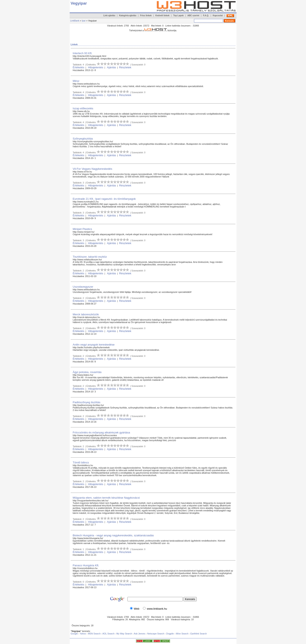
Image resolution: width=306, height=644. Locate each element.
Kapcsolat (218, 16)
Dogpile (170, 634)
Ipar (84, 21)
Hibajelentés (96, 67)
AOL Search (108, 634)
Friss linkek (146, 16)
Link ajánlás (109, 16)
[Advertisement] (147, 35)
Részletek (125, 67)
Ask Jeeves (140, 634)
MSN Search (94, 634)
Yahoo (83, 634)
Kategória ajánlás (128, 16)
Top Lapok (178, 16)
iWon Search (183, 634)
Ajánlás (112, 67)
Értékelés (79, 67)
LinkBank (75, 21)
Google (74, 634)
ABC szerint (193, 16)
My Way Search (124, 634)
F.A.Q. (206, 16)
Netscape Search (156, 634)
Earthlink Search (199, 634)
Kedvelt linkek (162, 16)
